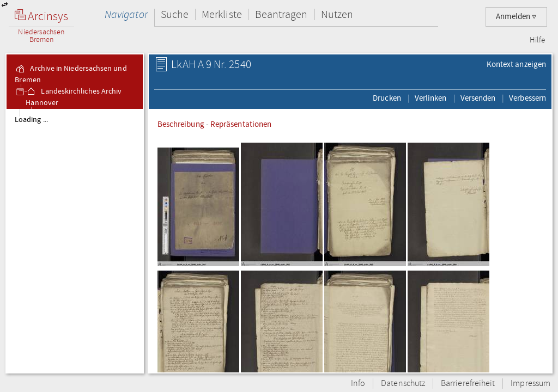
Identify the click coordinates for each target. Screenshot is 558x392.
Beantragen (281, 14)
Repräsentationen (241, 124)
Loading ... (31, 120)
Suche (175, 14)
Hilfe (537, 40)
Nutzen (337, 14)
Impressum (530, 384)
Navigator (126, 14)
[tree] (75, 241)
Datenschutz (403, 384)
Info (358, 384)
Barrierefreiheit (468, 384)
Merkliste (222, 14)
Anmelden (516, 17)
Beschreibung (181, 124)
